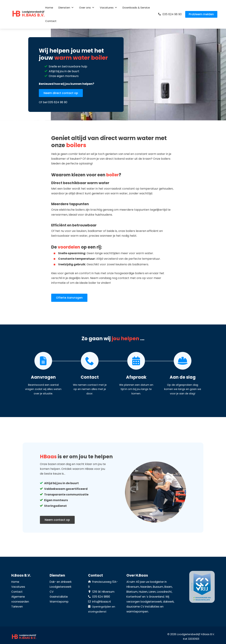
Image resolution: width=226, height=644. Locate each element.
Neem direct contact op (61, 93)
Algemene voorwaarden (20, 599)
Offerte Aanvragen (69, 298)
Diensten (66, 8)
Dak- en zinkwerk (61, 582)
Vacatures (108, 8)
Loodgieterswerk (60, 587)
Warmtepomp (59, 602)
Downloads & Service (136, 8)
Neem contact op (57, 520)
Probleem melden (201, 14)
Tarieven (17, 607)
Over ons (87, 8)
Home (49, 8)
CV (52, 592)
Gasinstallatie (59, 597)
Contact (51, 21)
